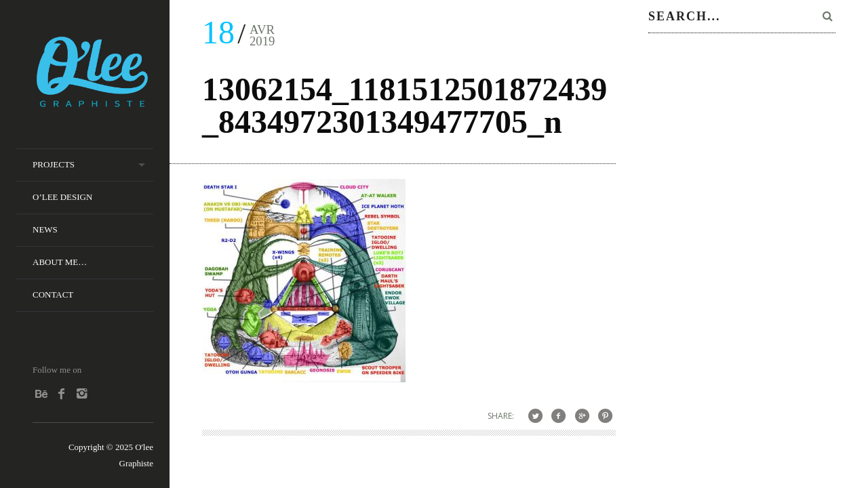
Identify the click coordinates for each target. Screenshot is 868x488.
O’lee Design (62, 197)
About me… (60, 262)
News (45, 229)
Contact (53, 294)
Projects (54, 164)
